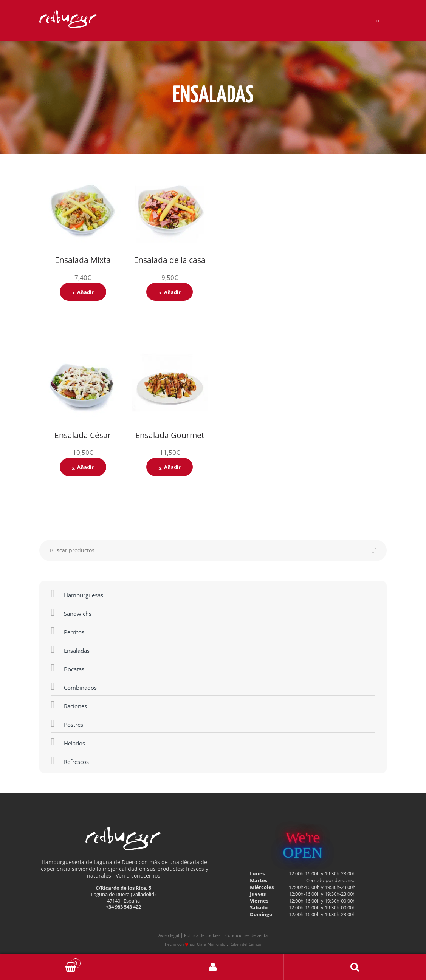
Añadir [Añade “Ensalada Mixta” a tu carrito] (85, 292)
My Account (213, 967)
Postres (67, 723)
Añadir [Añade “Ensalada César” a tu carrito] (85, 467)
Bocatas (67, 667)
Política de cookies (202, 935)
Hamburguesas (77, 593)
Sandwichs (71, 612)
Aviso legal (169, 935)
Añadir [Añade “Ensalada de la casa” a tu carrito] (172, 292)
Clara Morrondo (211, 944)
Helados (68, 741)
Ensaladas (70, 649)
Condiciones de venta (246, 935)
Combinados (74, 686)
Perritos (67, 630)
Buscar (355, 967)
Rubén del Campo (245, 944)
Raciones (69, 704)
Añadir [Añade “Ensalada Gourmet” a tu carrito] (172, 467)
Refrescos (70, 760)
